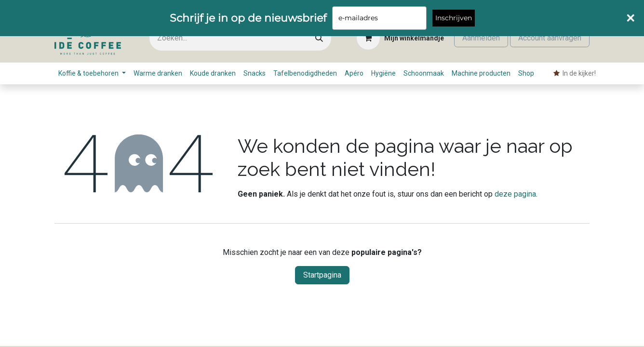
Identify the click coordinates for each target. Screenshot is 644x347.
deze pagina (515, 194)
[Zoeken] (319, 38)
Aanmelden (481, 38)
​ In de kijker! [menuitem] (575, 73)
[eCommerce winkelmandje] (400, 38)
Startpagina (322, 275)
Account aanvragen (550, 38)
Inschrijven (454, 18)
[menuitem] (92, 73)
